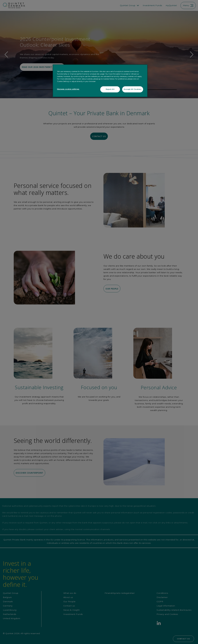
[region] (100, 81)
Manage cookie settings (68, 89)
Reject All (110, 89)
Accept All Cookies (133, 89)
